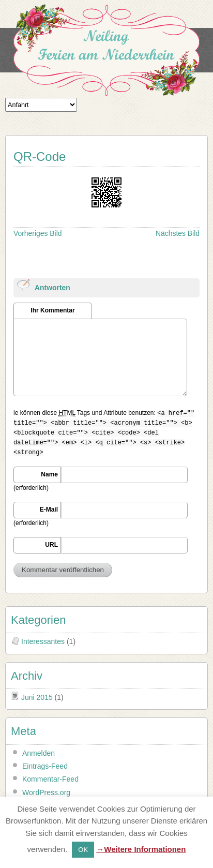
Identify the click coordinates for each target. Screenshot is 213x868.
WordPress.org (46, 792)
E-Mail (49, 510)
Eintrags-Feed (45, 766)
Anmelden (39, 753)
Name (49, 474)
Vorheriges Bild (38, 233)
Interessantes (43, 641)
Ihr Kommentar (52, 310)
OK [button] (83, 850)
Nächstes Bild (178, 233)
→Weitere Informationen (141, 849)
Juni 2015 (37, 697)
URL (51, 545)
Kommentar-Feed (50, 779)
